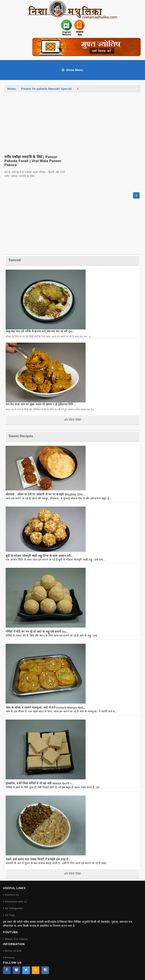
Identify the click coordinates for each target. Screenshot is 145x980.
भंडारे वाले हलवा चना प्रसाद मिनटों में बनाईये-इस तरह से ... (39, 859)
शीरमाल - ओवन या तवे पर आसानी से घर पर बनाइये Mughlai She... (46, 494)
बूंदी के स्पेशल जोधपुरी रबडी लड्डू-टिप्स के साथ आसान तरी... (39, 556)
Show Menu (72, 70)
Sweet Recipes (21, 436)
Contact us (12, 895)
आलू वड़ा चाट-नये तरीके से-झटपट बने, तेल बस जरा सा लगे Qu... (40, 331)
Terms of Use (13, 951)
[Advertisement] (73, 122)
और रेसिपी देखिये (72, 420)
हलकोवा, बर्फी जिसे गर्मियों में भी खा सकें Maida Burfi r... (40, 783)
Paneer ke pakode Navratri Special (46, 89)
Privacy (10, 958)
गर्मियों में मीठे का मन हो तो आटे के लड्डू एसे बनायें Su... (37, 631)
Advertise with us (16, 902)
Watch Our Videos (16, 939)
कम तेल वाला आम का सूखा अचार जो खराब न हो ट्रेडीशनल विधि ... (41, 404)
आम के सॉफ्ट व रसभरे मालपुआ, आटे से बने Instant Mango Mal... (46, 707)
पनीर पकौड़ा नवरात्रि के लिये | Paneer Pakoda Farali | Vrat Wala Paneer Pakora (33, 161)
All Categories (14, 908)
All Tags (10, 915)
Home (12, 89)
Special (15, 260)
